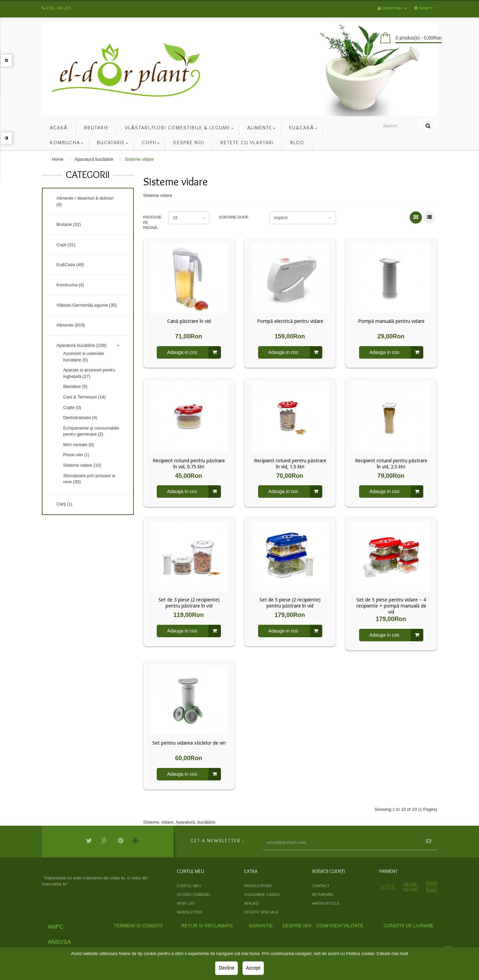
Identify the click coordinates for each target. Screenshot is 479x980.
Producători (258, 886)
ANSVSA (59, 942)
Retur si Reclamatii (207, 926)
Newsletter (189, 912)
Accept (253, 968)
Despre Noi (297, 926)
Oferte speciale (261, 912)
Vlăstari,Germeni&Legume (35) (87, 305)
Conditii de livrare (409, 926)
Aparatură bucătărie (94, 159)
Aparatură (185, 822)
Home (58, 159)
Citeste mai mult (392, 953)
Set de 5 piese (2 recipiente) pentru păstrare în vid (290, 603)
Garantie (261, 926)
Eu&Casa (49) (70, 265)
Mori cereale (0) (79, 445)
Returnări (323, 895)
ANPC (56, 927)
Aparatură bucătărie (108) (81, 345)
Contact (321, 886)
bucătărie (206, 822)
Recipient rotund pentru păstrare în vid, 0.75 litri (189, 464)
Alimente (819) (71, 325)
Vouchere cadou (262, 895)
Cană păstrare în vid (189, 321)
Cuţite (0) (72, 407)
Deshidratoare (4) (80, 418)
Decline (226, 968)
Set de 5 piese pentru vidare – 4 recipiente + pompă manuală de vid (391, 606)
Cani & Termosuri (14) (84, 397)
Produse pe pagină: (151, 222)
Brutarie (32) (69, 224)
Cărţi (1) (64, 504)
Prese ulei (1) (76, 455)
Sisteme (151, 822)
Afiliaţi (251, 903)
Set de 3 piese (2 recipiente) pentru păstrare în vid (189, 603)
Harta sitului (325, 903)
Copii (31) (66, 245)
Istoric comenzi (193, 895)
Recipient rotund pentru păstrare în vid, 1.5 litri (290, 464)
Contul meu (189, 886)
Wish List (186, 903)
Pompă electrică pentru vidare (290, 321)
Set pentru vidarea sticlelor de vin (189, 743)
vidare (167, 822)
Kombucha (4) (70, 285)
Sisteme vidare (139, 159)
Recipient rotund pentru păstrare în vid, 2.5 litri (391, 464)
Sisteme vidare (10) (82, 465)
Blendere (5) (75, 386)
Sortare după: (234, 217)
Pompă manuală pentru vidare (391, 321)
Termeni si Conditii (138, 926)
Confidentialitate (340, 926)
